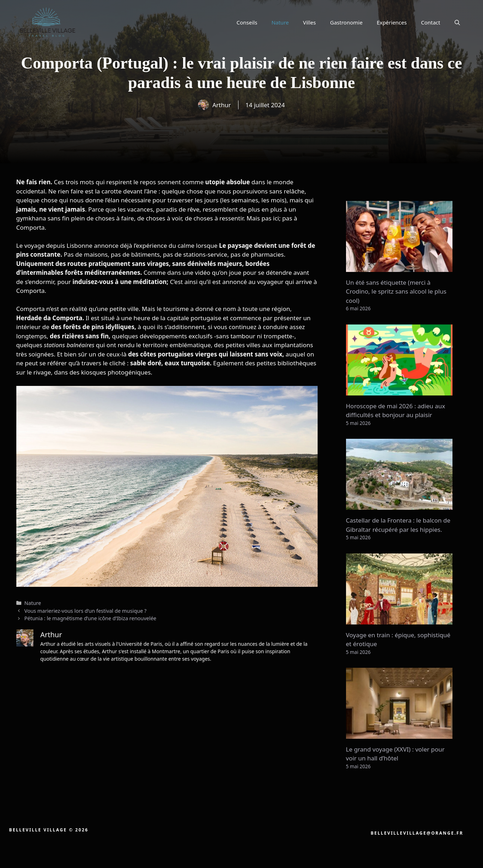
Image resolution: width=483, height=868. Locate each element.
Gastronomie (346, 22)
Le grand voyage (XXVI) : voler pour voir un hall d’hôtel (395, 754)
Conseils (247, 22)
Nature (280, 22)
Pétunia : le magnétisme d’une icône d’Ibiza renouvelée (90, 618)
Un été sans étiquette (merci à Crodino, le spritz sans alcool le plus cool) (396, 291)
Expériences (392, 22)
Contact (430, 22)
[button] (457, 22)
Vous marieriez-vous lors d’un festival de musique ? (86, 611)
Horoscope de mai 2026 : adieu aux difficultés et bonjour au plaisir (396, 411)
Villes (309, 22)
